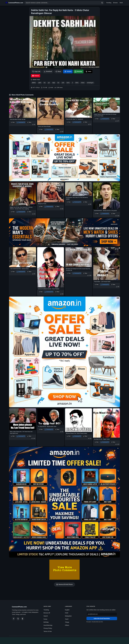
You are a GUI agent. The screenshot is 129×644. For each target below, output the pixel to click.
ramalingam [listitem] (90, 83)
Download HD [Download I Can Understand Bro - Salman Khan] (21, 272)
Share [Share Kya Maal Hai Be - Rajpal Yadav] (113, 442)
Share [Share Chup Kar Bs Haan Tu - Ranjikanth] (85, 122)
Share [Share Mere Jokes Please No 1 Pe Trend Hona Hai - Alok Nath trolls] (29, 436)
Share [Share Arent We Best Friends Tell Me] (29, 122)
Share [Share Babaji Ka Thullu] (57, 207)
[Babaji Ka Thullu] (51, 192)
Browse (115, 3)
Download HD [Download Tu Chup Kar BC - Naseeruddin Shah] (49, 429)
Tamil (67, 619)
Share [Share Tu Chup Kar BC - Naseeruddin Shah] (57, 429)
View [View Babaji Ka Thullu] (41, 207)
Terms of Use (48, 631)
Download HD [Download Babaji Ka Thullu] (49, 207)
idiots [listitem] (77, 83)
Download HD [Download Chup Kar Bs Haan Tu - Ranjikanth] (77, 122)
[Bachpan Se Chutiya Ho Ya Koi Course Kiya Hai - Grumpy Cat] (79, 257)
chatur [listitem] (83, 83)
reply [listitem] (54, 83)
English (67, 610)
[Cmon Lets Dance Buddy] (51, 111)
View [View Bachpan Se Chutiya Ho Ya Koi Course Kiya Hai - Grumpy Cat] (69, 273)
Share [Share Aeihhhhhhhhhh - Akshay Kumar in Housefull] (113, 214)
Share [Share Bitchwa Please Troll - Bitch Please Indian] (85, 436)
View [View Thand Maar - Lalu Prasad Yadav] (97, 285)
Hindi (121, 3)
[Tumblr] (22, 619)
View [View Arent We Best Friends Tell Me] (13, 122)
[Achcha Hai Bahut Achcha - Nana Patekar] (51, 267)
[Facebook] (14, 619)
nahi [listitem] (63, 83)
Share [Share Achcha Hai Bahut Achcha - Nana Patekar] (57, 292)
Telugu (67, 622)
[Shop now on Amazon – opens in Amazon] (64, 352)
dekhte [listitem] (34, 83)
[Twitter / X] (18, 619)
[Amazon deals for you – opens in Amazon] (64, 232)
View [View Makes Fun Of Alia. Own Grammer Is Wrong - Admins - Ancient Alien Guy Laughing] (13, 212)
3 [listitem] (72, 83)
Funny (45, 619)
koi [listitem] (58, 83)
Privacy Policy (48, 628)
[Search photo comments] (62, 3)
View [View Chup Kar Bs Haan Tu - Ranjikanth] (69, 122)
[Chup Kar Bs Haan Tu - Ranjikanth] (79, 108)
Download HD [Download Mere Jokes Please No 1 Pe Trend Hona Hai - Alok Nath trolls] (21, 436)
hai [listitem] (45, 83)
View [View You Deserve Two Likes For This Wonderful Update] (69, 202)
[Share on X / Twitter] (88, 71)
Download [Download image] (48, 71)
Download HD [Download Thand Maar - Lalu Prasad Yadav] (105, 285)
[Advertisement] (64, 640)
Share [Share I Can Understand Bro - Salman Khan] (29, 272)
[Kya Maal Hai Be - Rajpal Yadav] (107, 423)
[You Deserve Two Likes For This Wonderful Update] (79, 189)
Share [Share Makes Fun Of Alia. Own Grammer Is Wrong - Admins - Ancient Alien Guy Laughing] (29, 212)
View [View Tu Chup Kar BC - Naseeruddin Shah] (41, 429)
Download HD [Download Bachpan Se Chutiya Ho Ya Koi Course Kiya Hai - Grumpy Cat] (77, 273)
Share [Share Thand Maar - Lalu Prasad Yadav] (113, 285)
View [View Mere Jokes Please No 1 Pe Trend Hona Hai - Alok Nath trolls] (13, 436)
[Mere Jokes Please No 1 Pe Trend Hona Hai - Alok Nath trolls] (23, 419)
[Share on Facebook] (68, 71)
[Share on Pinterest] (36, 76)
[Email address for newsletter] (102, 614)
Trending (109, 3)
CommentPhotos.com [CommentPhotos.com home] (19, 607)
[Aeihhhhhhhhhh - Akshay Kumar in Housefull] (107, 196)
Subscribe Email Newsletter (102, 618)
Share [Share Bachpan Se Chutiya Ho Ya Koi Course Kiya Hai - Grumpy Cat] (85, 273)
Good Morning (48, 625)
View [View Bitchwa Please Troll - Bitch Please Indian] (69, 436)
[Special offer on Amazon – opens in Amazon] (64, 158)
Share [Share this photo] (58, 71)
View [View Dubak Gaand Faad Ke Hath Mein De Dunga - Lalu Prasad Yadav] (97, 119)
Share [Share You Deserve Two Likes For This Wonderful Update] (85, 202)
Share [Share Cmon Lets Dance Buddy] (57, 129)
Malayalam (68, 616)
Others (67, 625)
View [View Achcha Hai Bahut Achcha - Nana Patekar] (41, 292)
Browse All (47, 613)
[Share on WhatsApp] (78, 71)
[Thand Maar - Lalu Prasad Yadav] (107, 264)
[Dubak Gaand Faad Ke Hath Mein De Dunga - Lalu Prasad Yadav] (107, 105)
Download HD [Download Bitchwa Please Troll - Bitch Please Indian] (77, 436)
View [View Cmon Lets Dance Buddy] (41, 129)
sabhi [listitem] (40, 83)
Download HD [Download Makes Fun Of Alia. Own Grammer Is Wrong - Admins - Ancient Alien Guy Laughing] (21, 212)
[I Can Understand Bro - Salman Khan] (23, 257)
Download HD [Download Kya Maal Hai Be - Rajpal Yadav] (105, 442)
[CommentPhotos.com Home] (14, 3)
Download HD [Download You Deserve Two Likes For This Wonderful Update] (77, 202)
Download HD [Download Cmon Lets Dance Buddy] (49, 129)
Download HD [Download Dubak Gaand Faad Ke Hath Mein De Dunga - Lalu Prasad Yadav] (105, 119)
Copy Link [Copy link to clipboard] (36, 71)
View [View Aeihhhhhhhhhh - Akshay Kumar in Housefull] (97, 214)
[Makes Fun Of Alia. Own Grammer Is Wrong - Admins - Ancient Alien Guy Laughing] (23, 194)
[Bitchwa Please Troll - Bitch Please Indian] (79, 420)
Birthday (46, 622)
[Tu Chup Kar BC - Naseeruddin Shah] (51, 417)
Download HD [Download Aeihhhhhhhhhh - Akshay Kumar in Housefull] (105, 214)
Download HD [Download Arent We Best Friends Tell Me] (21, 122)
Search (46, 616)
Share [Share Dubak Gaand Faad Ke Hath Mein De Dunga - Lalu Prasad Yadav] (113, 119)
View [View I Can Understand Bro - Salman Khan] (13, 272)
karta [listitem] (68, 83)
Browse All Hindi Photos (64, 584)
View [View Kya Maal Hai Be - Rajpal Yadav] (97, 442)
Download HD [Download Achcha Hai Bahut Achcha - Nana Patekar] (49, 292)
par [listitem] (49, 83)
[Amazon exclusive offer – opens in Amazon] (64, 502)
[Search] (102, 3)
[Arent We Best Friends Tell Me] (23, 108)
